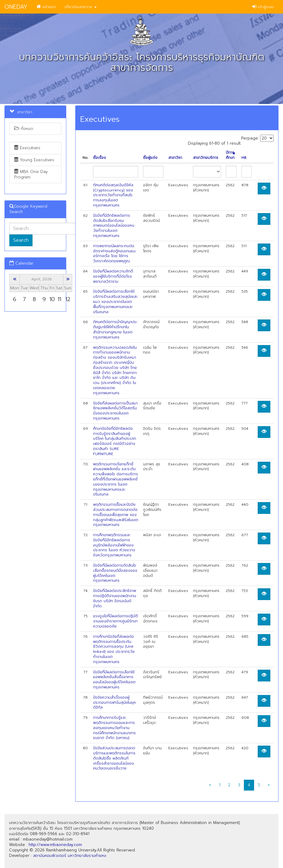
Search (21, 240)
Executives (27, 148)
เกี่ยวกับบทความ (81, 7)
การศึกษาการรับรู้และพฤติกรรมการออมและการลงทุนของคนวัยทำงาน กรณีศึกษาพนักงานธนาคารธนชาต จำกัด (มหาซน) (114, 728)
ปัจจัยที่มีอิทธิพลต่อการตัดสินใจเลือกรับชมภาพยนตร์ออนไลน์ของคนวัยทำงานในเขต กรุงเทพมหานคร (114, 226)
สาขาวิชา (175, 158)
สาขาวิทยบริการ (206, 158)
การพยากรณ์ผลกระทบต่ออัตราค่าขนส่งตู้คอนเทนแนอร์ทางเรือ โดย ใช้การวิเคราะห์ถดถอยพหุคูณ (114, 253)
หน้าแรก (46, 7)
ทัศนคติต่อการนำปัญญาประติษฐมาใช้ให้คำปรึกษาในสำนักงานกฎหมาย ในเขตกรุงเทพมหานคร (115, 329)
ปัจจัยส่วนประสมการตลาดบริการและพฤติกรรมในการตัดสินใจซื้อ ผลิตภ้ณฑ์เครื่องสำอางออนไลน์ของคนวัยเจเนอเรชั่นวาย (114, 758)
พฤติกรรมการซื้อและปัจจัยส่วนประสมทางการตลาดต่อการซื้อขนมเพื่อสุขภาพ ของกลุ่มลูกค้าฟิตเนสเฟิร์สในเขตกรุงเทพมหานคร (116, 515)
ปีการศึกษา (230, 155)
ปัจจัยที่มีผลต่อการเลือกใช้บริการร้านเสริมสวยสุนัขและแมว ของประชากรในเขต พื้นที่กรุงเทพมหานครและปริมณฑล (115, 302)
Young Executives (34, 160)
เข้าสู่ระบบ (263, 7)
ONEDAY (16, 7)
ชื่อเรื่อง (100, 158)
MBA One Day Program (31, 174)
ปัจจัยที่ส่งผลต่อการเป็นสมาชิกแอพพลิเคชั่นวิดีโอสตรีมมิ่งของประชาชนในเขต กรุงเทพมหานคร (115, 411)
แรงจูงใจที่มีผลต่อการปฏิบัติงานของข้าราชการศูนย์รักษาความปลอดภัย (115, 621)
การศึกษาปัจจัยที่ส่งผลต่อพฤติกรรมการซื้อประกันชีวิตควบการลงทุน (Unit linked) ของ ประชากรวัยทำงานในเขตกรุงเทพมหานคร (114, 649)
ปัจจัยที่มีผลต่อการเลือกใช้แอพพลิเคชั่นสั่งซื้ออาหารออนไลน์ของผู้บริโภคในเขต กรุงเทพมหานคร (114, 680)
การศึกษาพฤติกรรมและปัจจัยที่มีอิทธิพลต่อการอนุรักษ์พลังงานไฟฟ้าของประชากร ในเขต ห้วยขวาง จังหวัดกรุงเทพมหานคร (114, 545)
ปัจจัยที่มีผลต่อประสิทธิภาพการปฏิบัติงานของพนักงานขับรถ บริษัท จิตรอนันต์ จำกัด (115, 598)
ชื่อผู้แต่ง (150, 158)
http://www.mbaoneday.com (55, 845)
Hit (244, 158)
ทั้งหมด (24, 129)
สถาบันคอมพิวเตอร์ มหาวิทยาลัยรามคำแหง (70, 855)
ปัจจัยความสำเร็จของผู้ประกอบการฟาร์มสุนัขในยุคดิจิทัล (114, 703)
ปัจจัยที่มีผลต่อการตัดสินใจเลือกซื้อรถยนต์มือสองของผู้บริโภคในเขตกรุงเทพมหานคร (115, 573)
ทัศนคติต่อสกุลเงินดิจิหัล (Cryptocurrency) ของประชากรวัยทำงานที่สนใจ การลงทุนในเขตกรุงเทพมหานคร (113, 195)
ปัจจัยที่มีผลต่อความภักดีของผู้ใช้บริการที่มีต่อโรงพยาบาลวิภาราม (113, 276)
